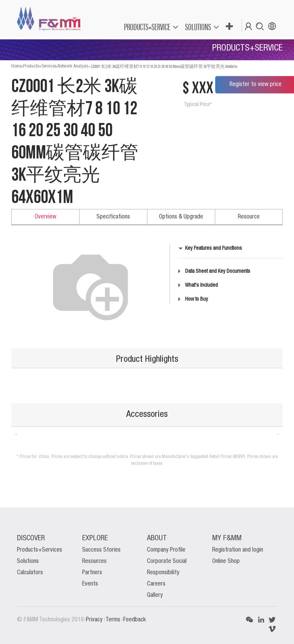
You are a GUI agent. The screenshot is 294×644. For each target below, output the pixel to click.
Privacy (95, 620)
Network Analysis (73, 66)
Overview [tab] (45, 217)
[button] (229, 27)
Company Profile (166, 550)
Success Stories (101, 550)
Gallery (155, 595)
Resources (94, 561)
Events (90, 584)
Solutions (28, 561)
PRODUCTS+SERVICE (147, 27)
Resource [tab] (249, 217)
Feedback (135, 620)
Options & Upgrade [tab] (181, 217)
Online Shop (226, 561)
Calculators (30, 573)
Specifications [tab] (113, 217)
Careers (156, 584)
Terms (114, 620)
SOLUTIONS (198, 27)
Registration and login (238, 550)
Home (16, 66)
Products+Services (40, 66)
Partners (92, 573)
